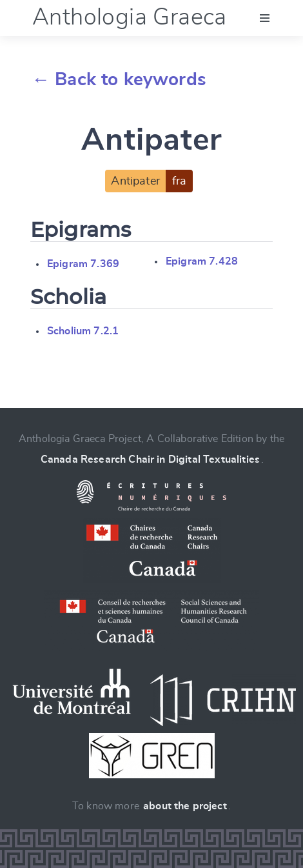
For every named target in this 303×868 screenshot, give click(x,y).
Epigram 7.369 (83, 264)
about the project (185, 806)
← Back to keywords (119, 80)
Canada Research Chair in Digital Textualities (150, 459)
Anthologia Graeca (130, 17)
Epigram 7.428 (202, 261)
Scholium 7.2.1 (83, 331)
